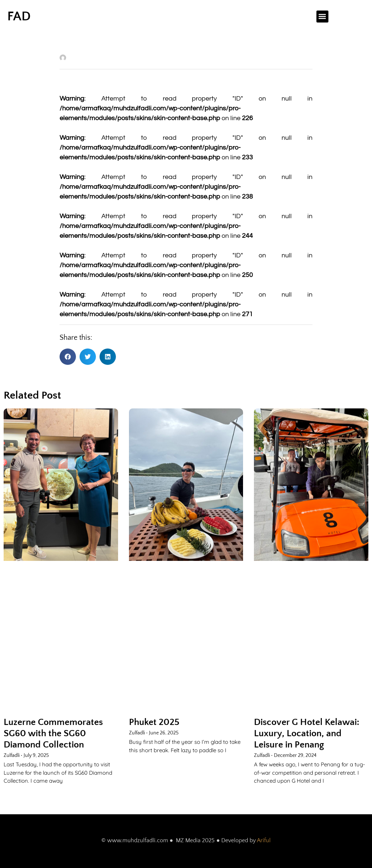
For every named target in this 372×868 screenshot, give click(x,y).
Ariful (264, 840)
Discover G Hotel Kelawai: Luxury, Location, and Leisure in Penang (307, 733)
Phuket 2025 (154, 722)
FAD (19, 16)
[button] (322, 17)
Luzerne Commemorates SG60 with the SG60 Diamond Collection (53, 733)
